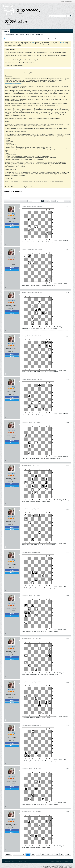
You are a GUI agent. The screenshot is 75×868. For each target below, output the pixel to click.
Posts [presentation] (7, 198)
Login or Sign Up (67, 1)
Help (53, 861)
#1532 (67, 250)
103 (28, 854)
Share (12, 224)
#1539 (67, 552)
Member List (39, 34)
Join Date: (9, 219)
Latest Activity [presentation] (15, 198)
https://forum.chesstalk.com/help (14, 83)
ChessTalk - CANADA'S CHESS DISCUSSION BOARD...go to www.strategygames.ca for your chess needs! (38, 38)
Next (68, 854)
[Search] (59, 16)
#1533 (67, 293)
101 (18, 854)
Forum (9, 38)
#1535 (67, 379)
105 (38, 854)
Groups (22, 34)
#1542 (67, 682)
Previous (9, 854)
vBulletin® (63, 865)
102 (23, 854)
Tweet (12, 227)
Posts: (9, 222)
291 (62, 854)
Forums (6, 31)
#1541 (67, 639)
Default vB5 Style (10, 861)
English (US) (23, 861)
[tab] (7, 198)
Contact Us (60, 861)
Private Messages (9, 34)
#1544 (67, 769)
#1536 (67, 423)
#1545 (67, 812)
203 (57, 854)
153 (52, 854)
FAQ (17, 34)
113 (48, 854)
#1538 (67, 509)
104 (33, 854)
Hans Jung (11, 214)
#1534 (67, 336)
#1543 (67, 725)
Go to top (68, 861)
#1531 (67, 206)
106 (43, 854)
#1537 (67, 466)
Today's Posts (30, 34)
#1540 (67, 596)
